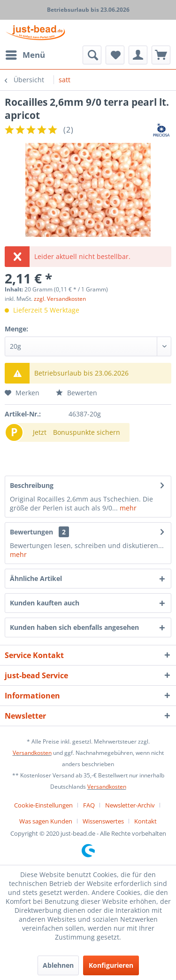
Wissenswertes (103, 821)
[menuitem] (25, 55)
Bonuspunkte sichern (87, 432)
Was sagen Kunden (46, 821)
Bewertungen (31, 532)
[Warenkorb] (161, 55)
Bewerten (77, 393)
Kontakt (145, 821)
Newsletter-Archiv (130, 805)
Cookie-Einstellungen (43, 805)
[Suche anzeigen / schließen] (92, 55)
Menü (25, 54)
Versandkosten (32, 753)
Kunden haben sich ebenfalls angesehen (74, 627)
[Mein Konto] (138, 55)
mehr (127, 508)
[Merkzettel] (115, 55)
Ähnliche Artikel (36, 578)
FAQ (89, 805)
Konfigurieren (111, 965)
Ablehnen (58, 965)
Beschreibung (32, 485)
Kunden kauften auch (45, 603)
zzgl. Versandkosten (60, 299)
